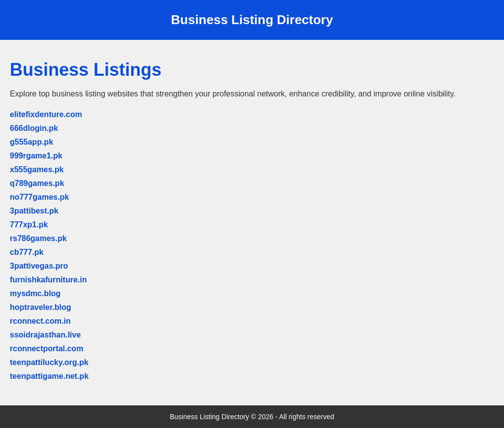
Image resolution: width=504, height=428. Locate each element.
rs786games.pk (38, 238)
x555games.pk (37, 169)
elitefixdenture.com (46, 114)
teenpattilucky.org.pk (49, 362)
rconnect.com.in (40, 321)
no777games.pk (39, 197)
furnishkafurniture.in (48, 280)
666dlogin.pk (34, 128)
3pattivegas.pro (39, 266)
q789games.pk (37, 183)
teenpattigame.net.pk (49, 376)
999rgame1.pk (36, 156)
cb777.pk (27, 252)
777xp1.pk (29, 225)
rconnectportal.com (47, 349)
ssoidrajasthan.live (45, 335)
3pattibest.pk (34, 211)
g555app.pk (31, 142)
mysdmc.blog (35, 293)
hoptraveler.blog (40, 307)
